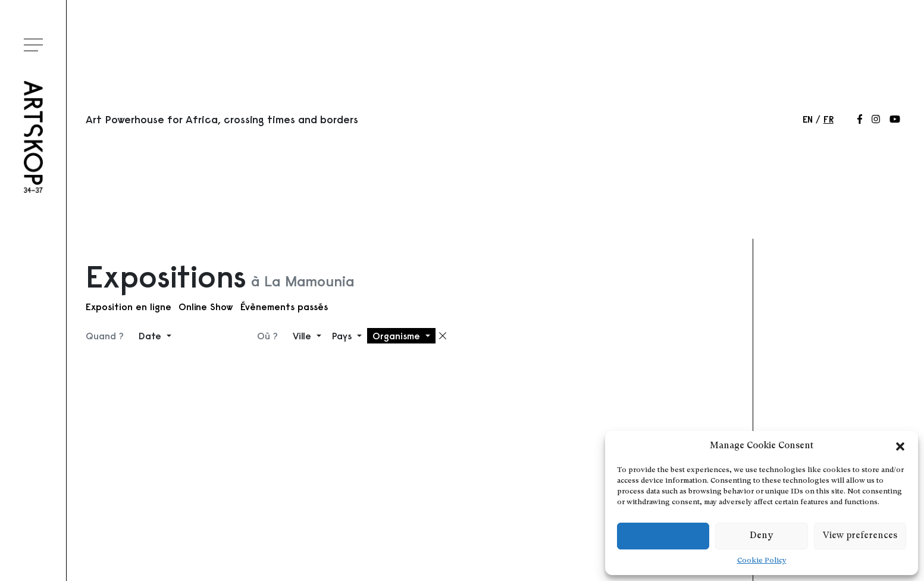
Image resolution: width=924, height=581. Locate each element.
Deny (761, 536)
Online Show (206, 307)
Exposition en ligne (129, 307)
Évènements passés (284, 307)
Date (151, 336)
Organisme (398, 336)
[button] (900, 446)
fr (829, 119)
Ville (303, 336)
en (808, 119)
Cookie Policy (762, 561)
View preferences (860, 536)
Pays (343, 336)
